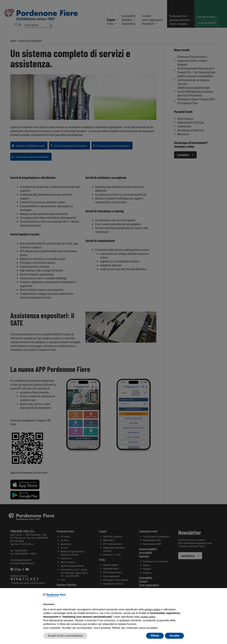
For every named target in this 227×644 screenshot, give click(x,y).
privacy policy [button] (153, 609)
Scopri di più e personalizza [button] (65, 636)
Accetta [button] (174, 636)
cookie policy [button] (148, 617)
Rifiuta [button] (155, 636)
